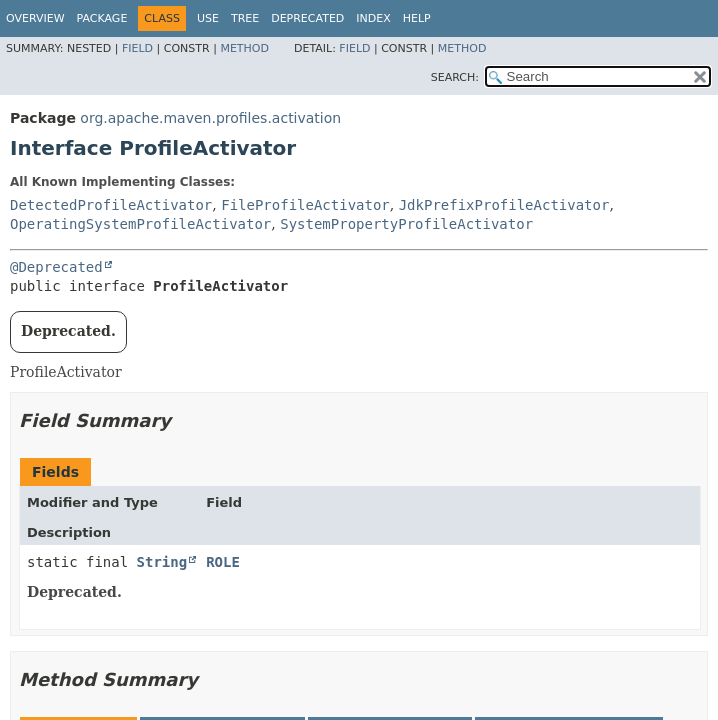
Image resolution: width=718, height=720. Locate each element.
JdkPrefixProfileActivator (504, 205)
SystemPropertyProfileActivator (406, 224)
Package (102, 18)
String (162, 562)
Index (373, 18)
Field (137, 48)
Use (208, 18)
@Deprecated (56, 267)
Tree (245, 18)
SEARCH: (455, 77)
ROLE (223, 562)
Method (244, 48)
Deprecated (307, 18)
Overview (35, 18)
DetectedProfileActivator (111, 205)
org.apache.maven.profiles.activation (210, 118)
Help (417, 18)
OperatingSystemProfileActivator (140, 224)
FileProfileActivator (305, 205)
